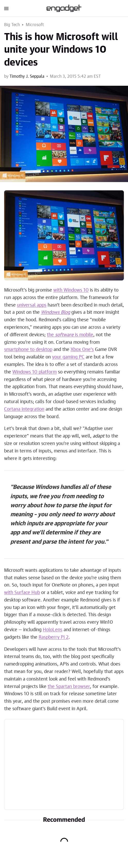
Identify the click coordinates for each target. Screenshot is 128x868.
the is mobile (70, 335)
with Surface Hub (22, 593)
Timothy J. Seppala (27, 76)
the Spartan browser (69, 687)
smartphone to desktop (28, 350)
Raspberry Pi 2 (54, 637)
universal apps (32, 305)
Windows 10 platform (35, 372)
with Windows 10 (71, 290)
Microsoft (35, 25)
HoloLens (53, 630)
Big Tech (12, 25)
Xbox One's (82, 350)
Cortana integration (24, 409)
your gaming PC (68, 357)
